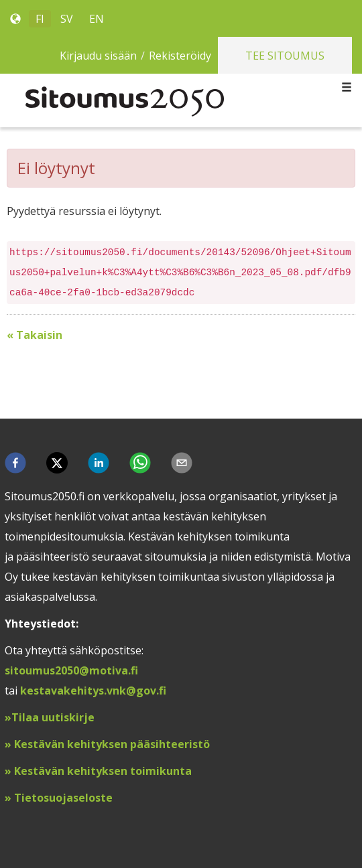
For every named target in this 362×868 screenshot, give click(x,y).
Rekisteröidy (180, 56)
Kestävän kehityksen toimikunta (103, 771)
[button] (15, 463)
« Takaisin (35, 335)
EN (97, 19)
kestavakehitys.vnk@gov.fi (93, 691)
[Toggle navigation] (347, 88)
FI (40, 19)
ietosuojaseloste (67, 798)
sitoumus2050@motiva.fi (71, 670)
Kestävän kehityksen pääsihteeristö (112, 744)
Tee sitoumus (285, 56)
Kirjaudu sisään (98, 56)
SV (67, 19)
